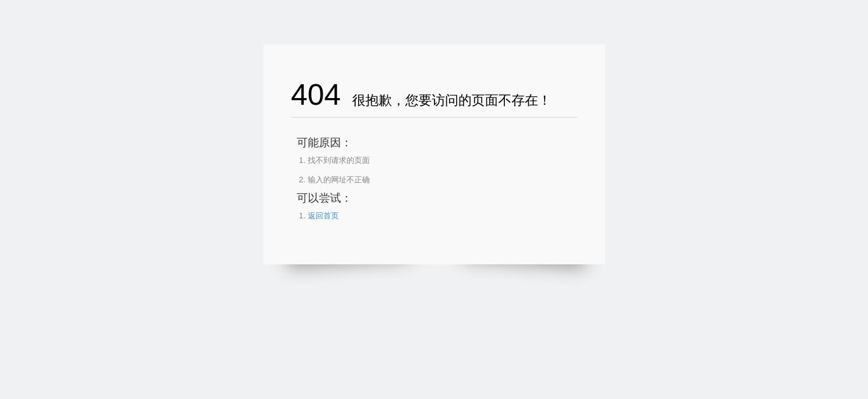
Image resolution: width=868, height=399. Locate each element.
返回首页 (323, 216)
